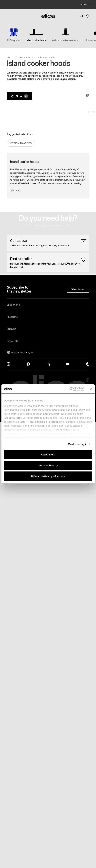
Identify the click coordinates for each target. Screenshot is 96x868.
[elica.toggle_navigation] (8, 16)
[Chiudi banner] (91, 389)
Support (11, 329)
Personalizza (48, 465)
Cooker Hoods (23, 57)
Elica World (13, 305)
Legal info (13, 341)
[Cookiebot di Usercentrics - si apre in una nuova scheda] (69, 389)
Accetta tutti (48, 455)
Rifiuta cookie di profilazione (48, 476)
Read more (16, 190)
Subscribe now (78, 289)
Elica (9, 57)
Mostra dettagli (77, 444)
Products (12, 317)
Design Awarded (21, 143)
